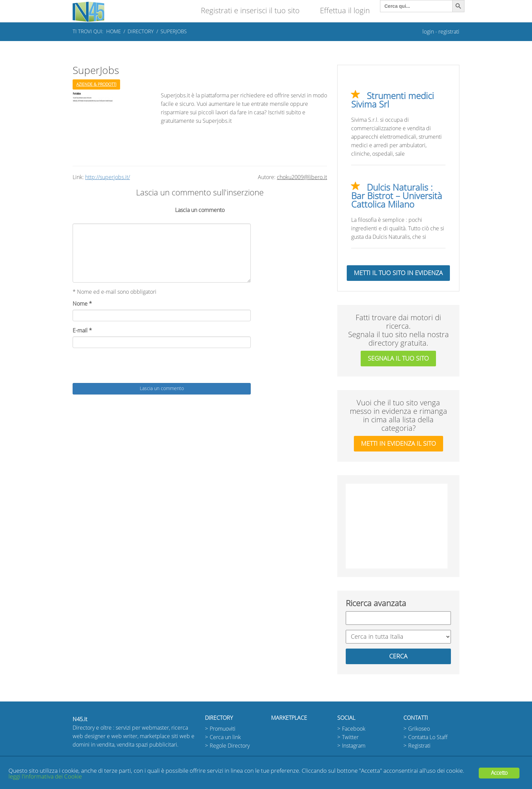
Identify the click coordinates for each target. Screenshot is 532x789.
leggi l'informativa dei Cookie (45, 777)
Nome (82, 304)
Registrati (419, 746)
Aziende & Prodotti (96, 84)
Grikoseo (419, 729)
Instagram (354, 746)
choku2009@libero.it (302, 177)
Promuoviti (223, 729)
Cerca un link (225, 737)
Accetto (499, 773)
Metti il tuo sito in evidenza (398, 273)
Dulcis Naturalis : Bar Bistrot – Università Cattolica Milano (397, 196)
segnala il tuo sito (398, 359)
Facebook (354, 729)
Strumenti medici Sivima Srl (393, 100)
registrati (449, 32)
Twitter (350, 737)
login (428, 32)
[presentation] (124, 366)
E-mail (82, 331)
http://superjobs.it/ (108, 177)
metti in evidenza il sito (398, 444)
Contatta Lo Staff (428, 737)
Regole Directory (230, 746)
